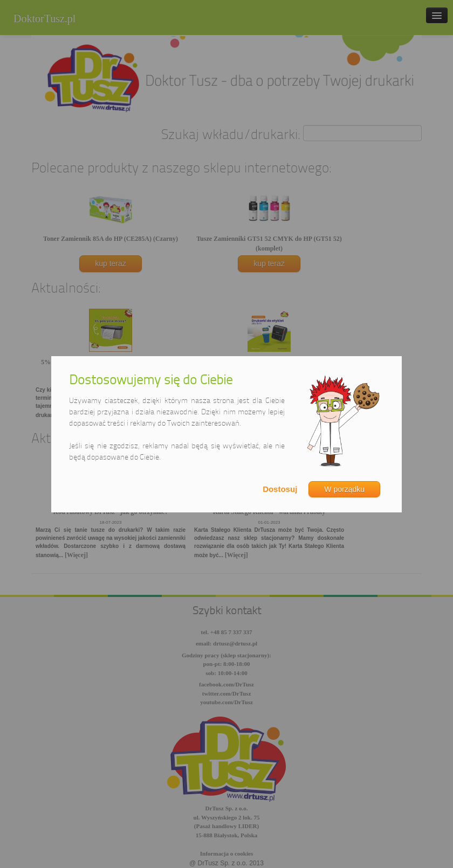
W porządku (344, 489)
